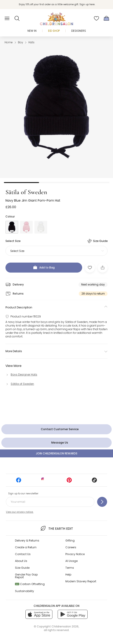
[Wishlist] (96, 18)
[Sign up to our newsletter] (102, 502)
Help (68, 574)
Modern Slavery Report (81, 581)
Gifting (70, 540)
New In (32, 31)
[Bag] (106, 18)
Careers (71, 547)
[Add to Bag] (44, 268)
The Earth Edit (56, 528)
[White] (41, 227)
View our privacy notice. (20, 512)
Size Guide (22, 568)
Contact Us (23, 554)
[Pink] (26, 227)
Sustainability (25, 591)
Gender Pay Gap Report (26, 576)
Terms (70, 568)
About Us (21, 561)
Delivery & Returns (27, 540)
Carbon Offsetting (30, 584)
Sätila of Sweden (26, 192)
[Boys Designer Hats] (21, 374)
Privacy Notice (75, 554)
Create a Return (26, 547)
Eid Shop (54, 31)
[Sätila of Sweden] (20, 384)
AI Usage (71, 561)
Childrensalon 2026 (65, 626)
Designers (79, 31)
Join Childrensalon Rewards (57, 453)
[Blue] (12, 227)
